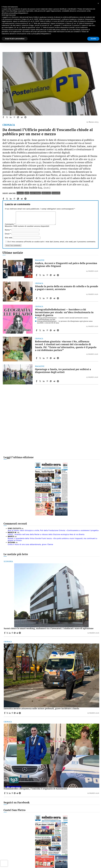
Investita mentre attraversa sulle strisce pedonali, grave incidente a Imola (41, 709)
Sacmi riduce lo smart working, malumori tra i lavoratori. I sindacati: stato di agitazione (49, 628)
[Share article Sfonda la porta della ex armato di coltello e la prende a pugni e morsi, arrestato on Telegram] (58, 298)
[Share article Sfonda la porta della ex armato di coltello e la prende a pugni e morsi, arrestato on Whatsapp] (51, 298)
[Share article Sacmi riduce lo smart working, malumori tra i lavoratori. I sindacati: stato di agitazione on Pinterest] (13, 633)
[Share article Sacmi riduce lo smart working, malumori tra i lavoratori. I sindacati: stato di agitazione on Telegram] (20, 633)
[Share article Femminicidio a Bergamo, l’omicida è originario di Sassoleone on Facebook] (5, 793)
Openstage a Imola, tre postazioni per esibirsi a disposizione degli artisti (63, 371)
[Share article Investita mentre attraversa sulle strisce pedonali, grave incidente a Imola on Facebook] (5, 713)
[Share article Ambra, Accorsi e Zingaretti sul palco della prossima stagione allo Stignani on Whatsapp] (51, 275)
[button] (98, 3)
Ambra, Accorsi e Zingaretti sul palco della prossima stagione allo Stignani (66, 265)
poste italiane (35, 193)
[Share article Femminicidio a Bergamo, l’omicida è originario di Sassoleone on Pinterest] (13, 793)
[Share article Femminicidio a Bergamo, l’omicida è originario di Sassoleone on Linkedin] (10, 793)
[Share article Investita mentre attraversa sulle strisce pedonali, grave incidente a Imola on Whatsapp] (15, 713)
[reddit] (22, 117)
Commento (10, 224)
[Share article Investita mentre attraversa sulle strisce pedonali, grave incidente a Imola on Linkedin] (10, 713)
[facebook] (3, 117)
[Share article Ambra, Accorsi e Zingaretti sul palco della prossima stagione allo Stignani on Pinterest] (48, 275)
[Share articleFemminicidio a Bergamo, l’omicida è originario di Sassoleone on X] (8, 793)
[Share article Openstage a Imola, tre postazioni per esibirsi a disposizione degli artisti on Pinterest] (48, 381)
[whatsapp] (18, 117)
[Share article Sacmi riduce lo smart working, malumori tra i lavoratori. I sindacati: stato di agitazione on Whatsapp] (15, 633)
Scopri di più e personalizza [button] (15, 39)
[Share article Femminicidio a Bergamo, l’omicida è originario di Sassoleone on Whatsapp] (15, 793)
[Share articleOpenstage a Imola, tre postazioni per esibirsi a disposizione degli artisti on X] (40, 381)
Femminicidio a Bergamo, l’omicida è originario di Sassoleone (36, 789)
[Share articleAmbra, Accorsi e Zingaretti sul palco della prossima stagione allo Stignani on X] (40, 275)
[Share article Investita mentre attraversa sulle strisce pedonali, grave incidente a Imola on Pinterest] (13, 713)
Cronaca (20, 193)
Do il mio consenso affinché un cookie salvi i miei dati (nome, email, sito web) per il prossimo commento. (52, 242)
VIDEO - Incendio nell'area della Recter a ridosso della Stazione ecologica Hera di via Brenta (46, 534)
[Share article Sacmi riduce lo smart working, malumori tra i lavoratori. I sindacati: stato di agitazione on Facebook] (5, 633)
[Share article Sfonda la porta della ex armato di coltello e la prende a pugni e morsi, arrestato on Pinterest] (48, 298)
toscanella (56, 193)
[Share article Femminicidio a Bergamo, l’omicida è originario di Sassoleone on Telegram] (20, 793)
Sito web (9, 238)
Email (8, 234)
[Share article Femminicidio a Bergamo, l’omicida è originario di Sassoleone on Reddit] (18, 793)
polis (27, 193)
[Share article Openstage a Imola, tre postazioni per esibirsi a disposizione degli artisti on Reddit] (55, 381)
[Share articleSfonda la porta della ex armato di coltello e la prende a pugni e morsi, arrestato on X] (40, 298)
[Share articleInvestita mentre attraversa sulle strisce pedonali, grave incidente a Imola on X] (8, 713)
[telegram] (25, 117)
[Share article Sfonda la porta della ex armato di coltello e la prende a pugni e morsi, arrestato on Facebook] (37, 298)
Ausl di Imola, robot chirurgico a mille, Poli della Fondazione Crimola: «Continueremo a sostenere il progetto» (53, 530)
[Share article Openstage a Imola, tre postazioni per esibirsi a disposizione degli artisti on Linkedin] (44, 381)
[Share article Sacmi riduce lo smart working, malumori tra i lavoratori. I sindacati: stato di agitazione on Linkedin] (10, 633)
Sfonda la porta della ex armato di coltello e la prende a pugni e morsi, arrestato (67, 288)
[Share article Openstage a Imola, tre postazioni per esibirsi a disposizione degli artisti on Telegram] (58, 381)
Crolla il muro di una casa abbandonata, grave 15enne (30, 544)
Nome (8, 230)
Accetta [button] (93, 39)
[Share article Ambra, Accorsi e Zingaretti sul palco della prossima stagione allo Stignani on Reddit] (55, 275)
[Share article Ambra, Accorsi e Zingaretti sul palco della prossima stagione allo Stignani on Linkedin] (44, 275)
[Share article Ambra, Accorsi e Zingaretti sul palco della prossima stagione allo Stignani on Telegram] (58, 275)
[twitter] (7, 117)
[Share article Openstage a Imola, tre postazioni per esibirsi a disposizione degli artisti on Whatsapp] (51, 381)
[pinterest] (14, 117)
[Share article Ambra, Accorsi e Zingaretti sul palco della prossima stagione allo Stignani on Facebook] (37, 275)
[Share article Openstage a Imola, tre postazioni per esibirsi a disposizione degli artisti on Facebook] (37, 381)
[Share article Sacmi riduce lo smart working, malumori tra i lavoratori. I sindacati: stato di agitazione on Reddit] (18, 633)
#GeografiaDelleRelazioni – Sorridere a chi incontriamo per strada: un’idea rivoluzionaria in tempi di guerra (64, 312)
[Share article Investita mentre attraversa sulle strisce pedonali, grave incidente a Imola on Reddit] (18, 713)
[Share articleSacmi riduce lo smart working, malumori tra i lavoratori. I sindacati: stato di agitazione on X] (8, 633)
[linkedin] (11, 117)
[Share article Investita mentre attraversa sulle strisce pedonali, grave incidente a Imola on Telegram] (20, 713)
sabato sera (46, 193)
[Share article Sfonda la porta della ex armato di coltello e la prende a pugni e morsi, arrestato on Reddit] (55, 298)
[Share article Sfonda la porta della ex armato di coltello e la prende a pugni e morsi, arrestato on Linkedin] (44, 298)
